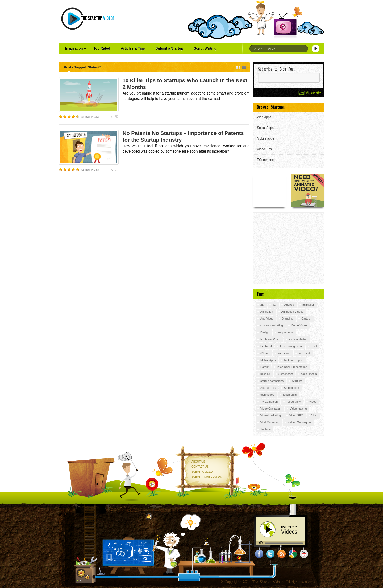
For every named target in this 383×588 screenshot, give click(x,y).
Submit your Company (208, 477)
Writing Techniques (299, 422)
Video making (298, 409)
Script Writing (205, 48)
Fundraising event (291, 346)
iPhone (265, 353)
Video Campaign (271, 409)
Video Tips (264, 149)
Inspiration (76, 48)
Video (313, 402)
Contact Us (200, 467)
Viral (314, 415)
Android (289, 305)
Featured (266, 346)
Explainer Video (270, 339)
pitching (265, 374)
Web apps (264, 117)
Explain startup (298, 339)
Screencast (286, 374)
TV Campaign (269, 402)
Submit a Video (202, 472)
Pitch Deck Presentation (292, 367)
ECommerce (266, 160)
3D (274, 305)
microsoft (304, 353)
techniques (267, 395)
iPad (314, 346)
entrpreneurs (286, 332)
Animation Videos (292, 312)
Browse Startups (271, 107)
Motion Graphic (294, 360)
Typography (294, 402)
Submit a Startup (169, 48)
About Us (198, 462)
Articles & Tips (133, 48)
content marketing (272, 325)
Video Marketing (271, 415)
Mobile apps (266, 138)
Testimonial (290, 395)
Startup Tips (268, 388)
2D (262, 305)
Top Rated (102, 48)
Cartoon (306, 318)
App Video (267, 318)
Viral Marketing (270, 422)
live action (284, 353)
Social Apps (265, 128)
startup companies (272, 381)
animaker (308, 305)
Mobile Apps (268, 360)
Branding (287, 318)
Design (265, 332)
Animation (267, 312)
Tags (260, 294)
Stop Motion (291, 388)
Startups (297, 381)
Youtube (266, 429)
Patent (265, 367)
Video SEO (296, 415)
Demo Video (299, 325)
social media (309, 374)
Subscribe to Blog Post (276, 69)
